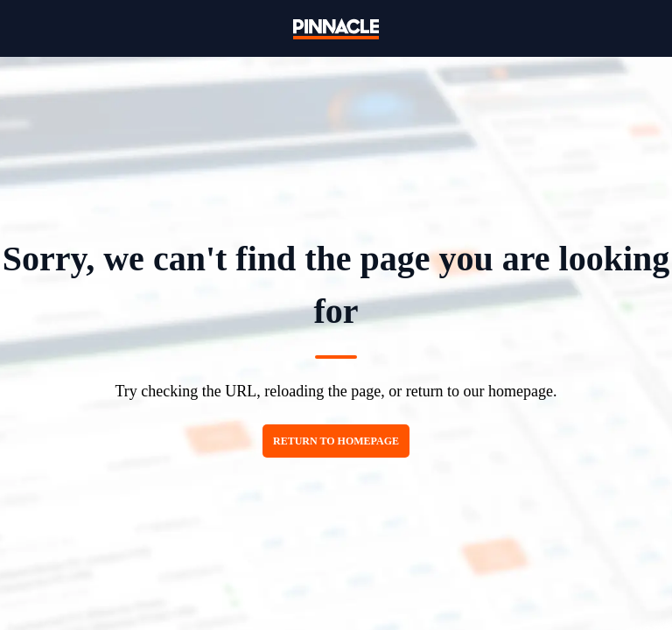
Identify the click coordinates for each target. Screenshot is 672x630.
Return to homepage (336, 441)
